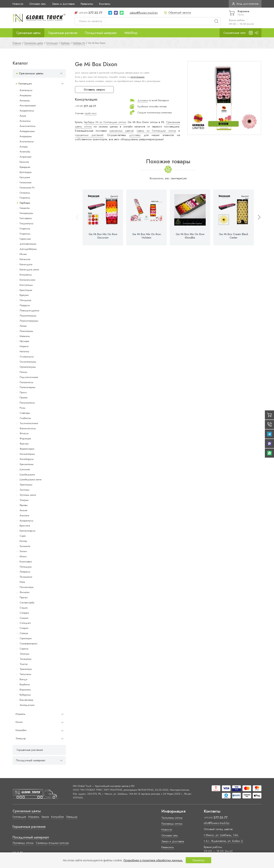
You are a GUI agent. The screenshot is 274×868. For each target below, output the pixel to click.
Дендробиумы (28, 249)
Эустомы (24, 490)
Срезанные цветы (28, 33)
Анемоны (25, 121)
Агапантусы (26, 90)
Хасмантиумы (27, 454)
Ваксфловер (26, 700)
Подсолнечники (29, 377)
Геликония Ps (27, 188)
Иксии (23, 254)
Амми (23, 116)
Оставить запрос (94, 90)
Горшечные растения (63, 33)
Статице (24, 633)
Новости (18, 4)
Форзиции (25, 438)
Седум (24, 608)
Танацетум (25, 659)
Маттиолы (25, 336)
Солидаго (25, 623)
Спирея (24, 628)
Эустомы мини (28, 495)
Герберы (25, 203)
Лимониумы (26, 331)
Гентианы (25, 193)
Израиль (21, 714)
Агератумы (25, 95)
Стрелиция (26, 638)
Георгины (25, 198)
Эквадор (21, 738)
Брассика (25, 526)
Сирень (24, 649)
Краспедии (26, 290)
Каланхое (25, 259)
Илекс (23, 556)
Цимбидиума (27, 474)
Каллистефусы (27, 531)
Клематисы (26, 275)
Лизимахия (26, 577)
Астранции (25, 157)
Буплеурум (26, 172)
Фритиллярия (27, 449)
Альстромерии (28, 105)
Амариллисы (27, 111)
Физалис (25, 592)
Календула (26, 264)
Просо (23, 392)
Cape (23, 536)
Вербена (25, 684)
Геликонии (25, 182)
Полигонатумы (27, 387)
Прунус (24, 597)
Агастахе (24, 515)
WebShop (131, 33)
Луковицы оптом (23, 843)
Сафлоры (25, 413)
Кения (19, 722)
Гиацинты (25, 208)
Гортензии (25, 239)
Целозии (25, 469)
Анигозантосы (27, 126)
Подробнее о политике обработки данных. (153, 860)
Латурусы (25, 305)
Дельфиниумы (28, 244)
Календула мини (29, 269)
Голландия (25, 84)
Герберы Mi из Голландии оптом (105, 122)
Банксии (24, 162)
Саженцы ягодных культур (52, 843)
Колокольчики (27, 280)
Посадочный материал (101, 33)
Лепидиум (26, 567)
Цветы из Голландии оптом (156, 131)
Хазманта (25, 546)
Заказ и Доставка (63, 4)
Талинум (24, 654)
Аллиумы (25, 100)
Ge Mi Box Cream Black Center (234, 236)
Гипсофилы (26, 218)
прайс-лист (91, 113)
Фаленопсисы (28, 428)
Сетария (24, 613)
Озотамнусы (27, 357)
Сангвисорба (27, 603)
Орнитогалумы (28, 367)
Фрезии (24, 444)
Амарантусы (26, 521)
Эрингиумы (26, 485)
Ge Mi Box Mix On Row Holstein (147, 236)
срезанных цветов (121, 131)
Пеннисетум (27, 587)
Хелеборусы (27, 459)
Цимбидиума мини (31, 479)
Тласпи (24, 664)
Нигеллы (24, 351)
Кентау (23, 541)
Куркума (24, 295)
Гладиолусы (26, 223)
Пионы (23, 372)
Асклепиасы (27, 141)
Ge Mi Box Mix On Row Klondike (190, 236)
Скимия (24, 618)
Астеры (24, 147)
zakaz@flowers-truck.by (144, 13)
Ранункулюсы (27, 403)
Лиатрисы (25, 572)
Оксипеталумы (28, 362)
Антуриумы (26, 136)
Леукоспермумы (29, 321)
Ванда (23, 679)
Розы (22, 408)
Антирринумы (27, 131)
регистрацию (137, 77)
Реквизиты (87, 4)
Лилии (23, 326)
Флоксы (24, 433)
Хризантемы (27, 464)
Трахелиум (26, 669)
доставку (135, 135)
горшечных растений (89, 135)
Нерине (24, 346)
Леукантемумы (28, 316)
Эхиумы (24, 500)
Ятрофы (24, 505)
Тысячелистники (29, 423)
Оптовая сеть (38, 4)
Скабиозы (25, 418)
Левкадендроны (29, 310)
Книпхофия (26, 562)
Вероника (25, 690)
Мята (22, 582)
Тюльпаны (25, 674)
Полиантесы (26, 382)
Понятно (198, 860)
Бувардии (25, 167)
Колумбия (21, 730)
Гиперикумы (26, 213)
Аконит (23, 510)
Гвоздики (25, 177)
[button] (257, 217)
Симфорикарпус (29, 643)
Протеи (23, 398)
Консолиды (26, 285)
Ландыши (25, 300)
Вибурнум (25, 695)
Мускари (24, 341)
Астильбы (25, 152)
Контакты (105, 4)
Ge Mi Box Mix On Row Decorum (103, 236)
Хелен (23, 551)
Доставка (143, 100)
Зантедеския (27, 705)
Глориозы (25, 229)
